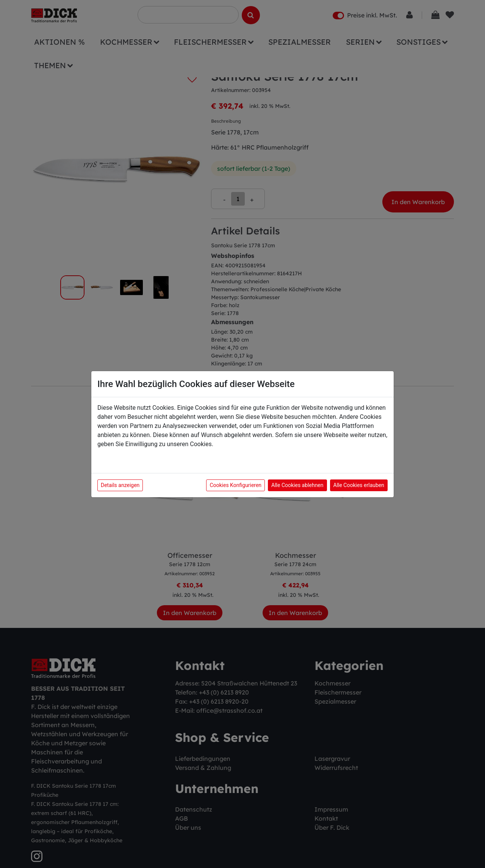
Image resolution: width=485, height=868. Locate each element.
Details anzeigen (120, 485)
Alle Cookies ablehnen (297, 485)
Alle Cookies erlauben (359, 485)
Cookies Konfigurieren (235, 485)
